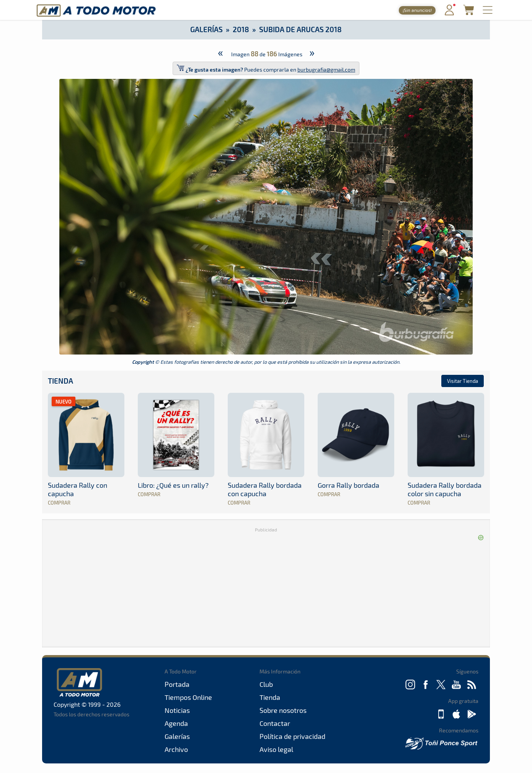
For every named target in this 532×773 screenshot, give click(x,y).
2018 (241, 29)
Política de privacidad (292, 736)
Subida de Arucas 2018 (300, 29)
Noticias (177, 710)
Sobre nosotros (283, 710)
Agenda (176, 723)
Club (266, 684)
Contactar (275, 723)
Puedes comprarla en (266, 68)
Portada (177, 684)
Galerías (206, 29)
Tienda (60, 381)
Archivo (176, 749)
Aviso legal (276, 749)
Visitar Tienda (463, 381)
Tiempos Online (188, 697)
